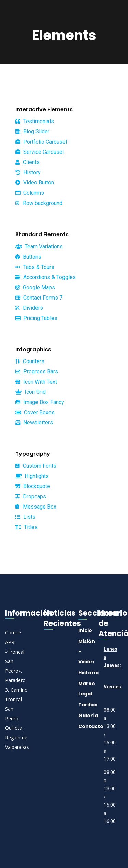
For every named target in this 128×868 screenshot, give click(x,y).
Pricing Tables (36, 318)
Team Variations (39, 247)
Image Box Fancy (40, 402)
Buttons (28, 257)
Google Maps (35, 287)
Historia (88, 673)
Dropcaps (31, 496)
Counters (30, 361)
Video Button (35, 183)
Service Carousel (40, 152)
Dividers (29, 308)
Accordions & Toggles (46, 277)
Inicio (85, 630)
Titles (26, 527)
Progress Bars (37, 372)
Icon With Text (36, 382)
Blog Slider (32, 132)
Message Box (36, 507)
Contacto (91, 726)
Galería (88, 716)
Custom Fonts (36, 466)
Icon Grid (31, 392)
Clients (27, 162)
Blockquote (33, 486)
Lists (25, 517)
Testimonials (35, 121)
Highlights (32, 476)
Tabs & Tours (35, 267)
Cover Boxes (35, 412)
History (28, 172)
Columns (30, 193)
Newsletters (34, 423)
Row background (39, 203)
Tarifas (88, 705)
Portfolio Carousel (41, 142)
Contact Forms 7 (39, 298)
